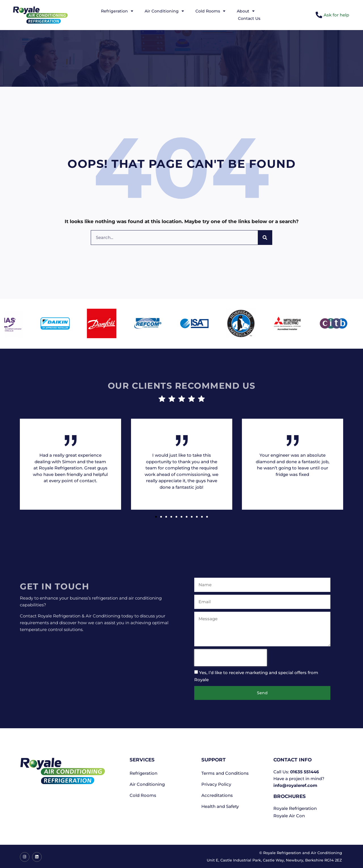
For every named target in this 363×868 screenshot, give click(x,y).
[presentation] (231, 658)
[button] (156, 517)
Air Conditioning (164, 11)
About (246, 11)
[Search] (265, 238)
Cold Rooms (210, 11)
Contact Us (249, 18)
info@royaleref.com (295, 785)
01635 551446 (305, 772)
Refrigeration (117, 11)
